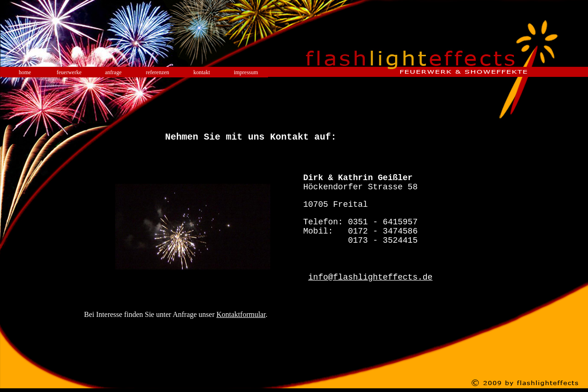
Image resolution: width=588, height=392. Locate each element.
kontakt (202, 72)
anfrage (113, 72)
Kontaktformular (241, 338)
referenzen (158, 72)
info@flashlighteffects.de (370, 297)
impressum (246, 72)
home (25, 72)
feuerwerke (69, 72)
